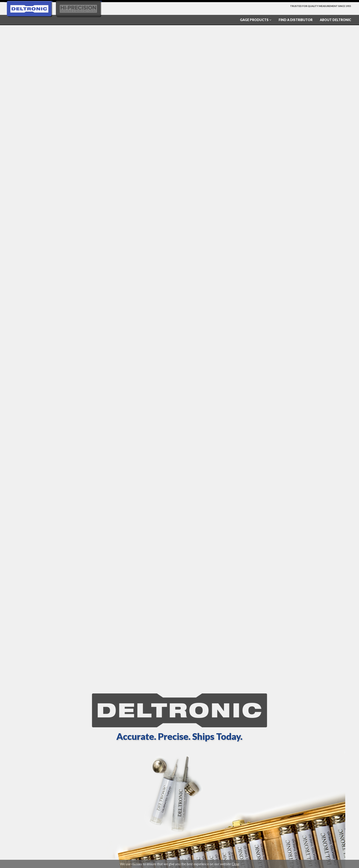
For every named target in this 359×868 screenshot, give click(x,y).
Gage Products (256, 20)
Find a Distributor (296, 20)
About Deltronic (336, 20)
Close (235, 864)
